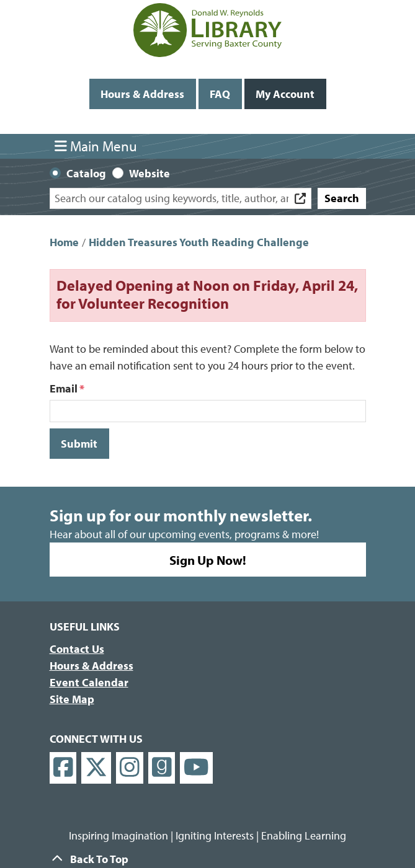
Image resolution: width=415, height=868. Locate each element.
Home (64, 242)
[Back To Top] (208, 859)
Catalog (86, 173)
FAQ (220, 94)
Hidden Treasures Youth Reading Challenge (199, 242)
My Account (285, 94)
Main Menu (96, 146)
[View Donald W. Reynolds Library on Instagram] (130, 768)
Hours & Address (142, 94)
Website (149, 173)
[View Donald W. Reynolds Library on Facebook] (63, 768)
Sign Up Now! (208, 560)
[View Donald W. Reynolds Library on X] (96, 768)
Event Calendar (89, 682)
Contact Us (77, 649)
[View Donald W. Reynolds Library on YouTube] (196, 768)
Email (64, 388)
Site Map (72, 699)
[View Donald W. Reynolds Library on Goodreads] (162, 768)
